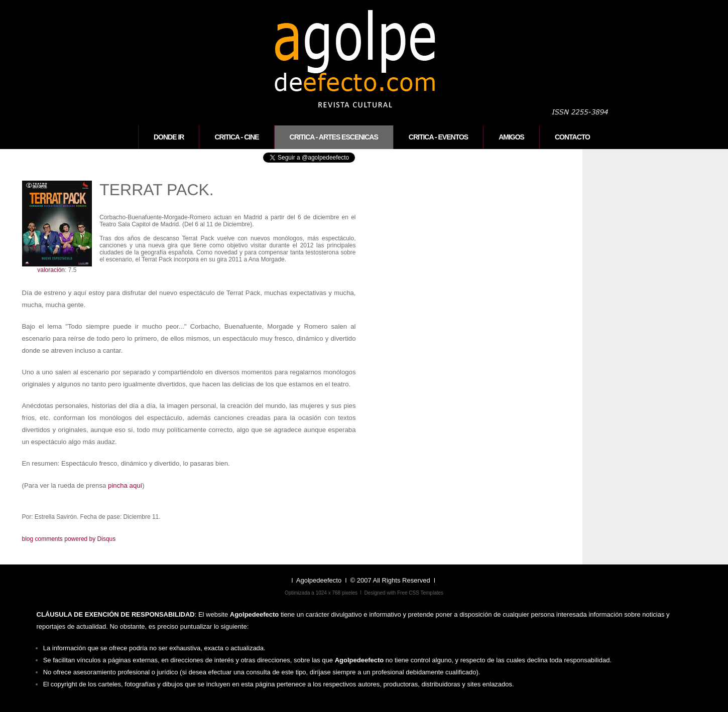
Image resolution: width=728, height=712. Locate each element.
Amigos (511, 137)
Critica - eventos (438, 137)
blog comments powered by (69, 539)
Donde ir (169, 137)
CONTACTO (572, 137)
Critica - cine (236, 137)
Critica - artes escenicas (334, 137)
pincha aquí (125, 485)
